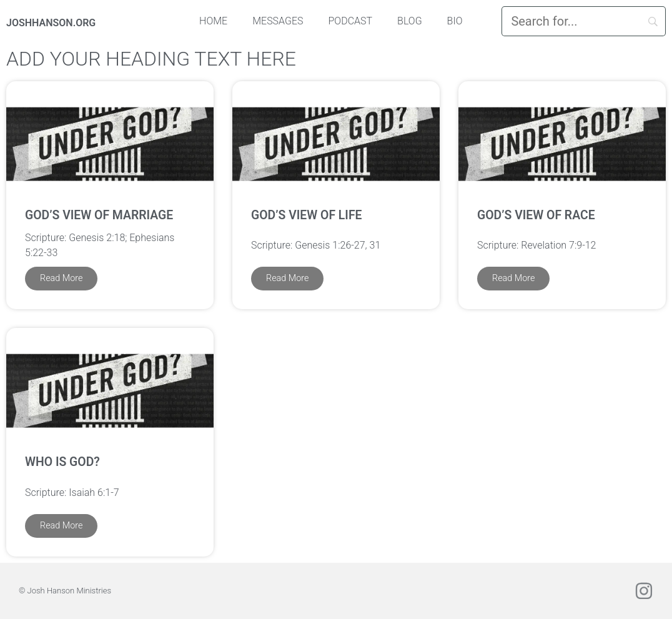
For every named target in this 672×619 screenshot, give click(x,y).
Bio (455, 21)
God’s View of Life (307, 215)
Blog (410, 21)
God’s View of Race (536, 215)
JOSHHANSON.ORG (51, 23)
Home (213, 21)
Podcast (351, 21)
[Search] (584, 21)
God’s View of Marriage (99, 215)
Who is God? (62, 462)
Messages (278, 21)
